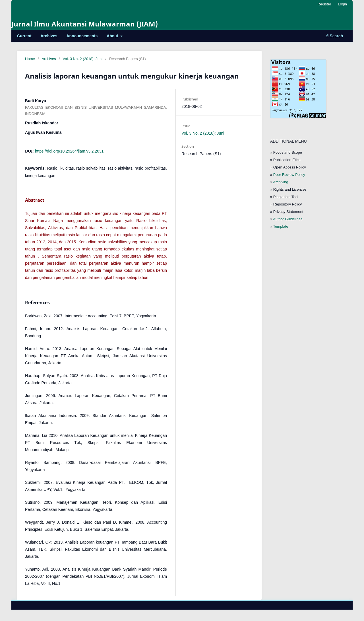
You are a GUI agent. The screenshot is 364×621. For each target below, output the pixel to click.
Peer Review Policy (289, 175)
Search (335, 36)
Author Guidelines (288, 219)
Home (30, 59)
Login (342, 4)
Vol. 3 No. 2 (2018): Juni (82, 59)
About (113, 36)
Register (324, 4)
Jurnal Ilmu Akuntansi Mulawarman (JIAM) (85, 24)
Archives (49, 36)
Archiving (281, 182)
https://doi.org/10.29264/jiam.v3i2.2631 (69, 151)
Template (281, 226)
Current (24, 36)
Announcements (82, 36)
